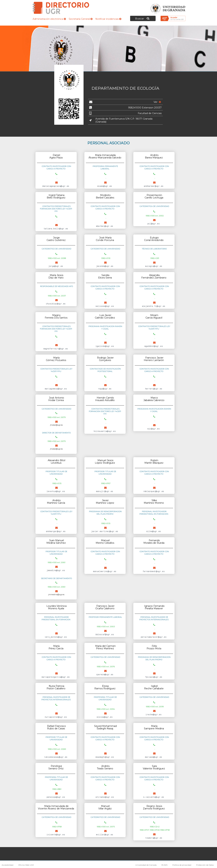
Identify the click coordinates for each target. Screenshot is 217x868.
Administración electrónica (49, 19)
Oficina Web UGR (26, 865)
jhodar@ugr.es (56, 425)
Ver (157, 102)
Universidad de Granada (168, 8)
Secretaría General (81, 19)
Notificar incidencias (108, 19)
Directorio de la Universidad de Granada (61, 8)
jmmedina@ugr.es (56, 594)
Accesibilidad (7, 865)
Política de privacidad (182, 865)
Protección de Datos (205, 865)
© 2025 (164, 865)
